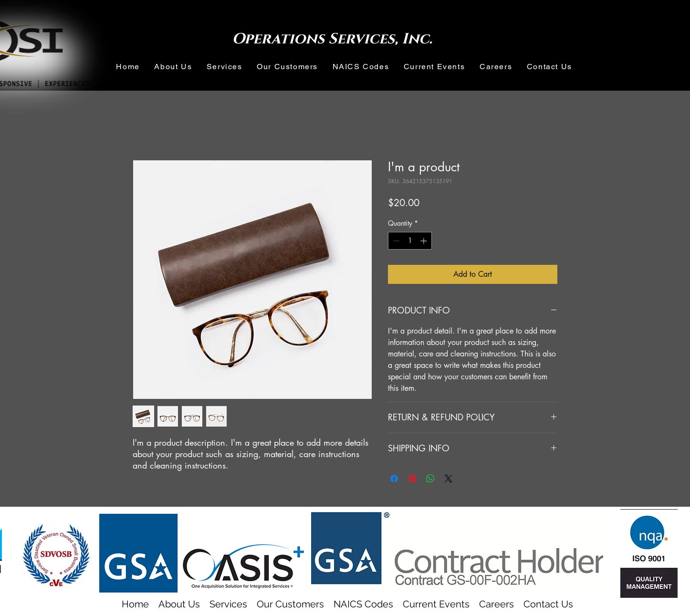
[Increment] (424, 241)
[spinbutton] (410, 241)
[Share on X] (449, 479)
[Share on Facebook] (394, 479)
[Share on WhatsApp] (430, 479)
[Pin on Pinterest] (412, 479)
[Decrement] (395, 241)
